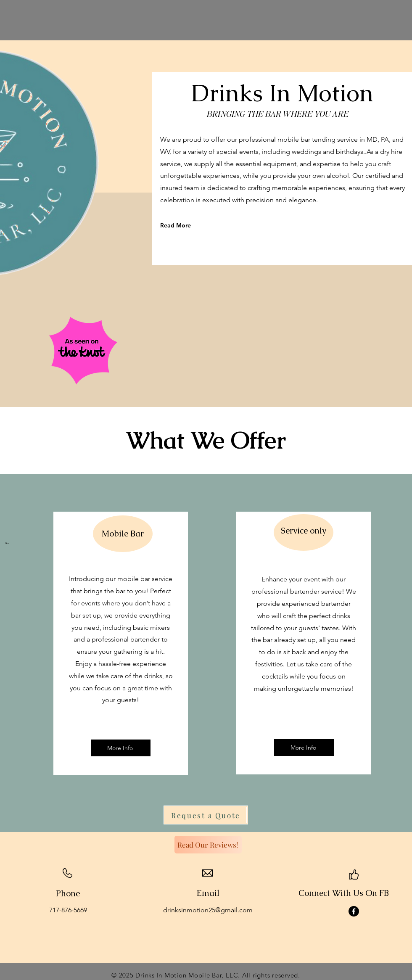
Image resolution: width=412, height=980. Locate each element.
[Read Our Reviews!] (208, 845)
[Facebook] (354, 911)
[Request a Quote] (206, 815)
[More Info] (121, 748)
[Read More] (198, 225)
